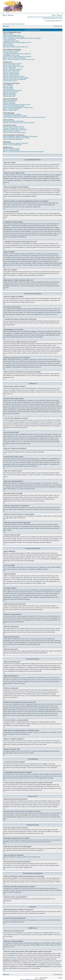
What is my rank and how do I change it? (14, 58)
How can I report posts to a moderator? (14, 76)
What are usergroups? (9, 103)
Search (60, 15)
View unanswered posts (9, 24)
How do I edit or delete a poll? (11, 71)
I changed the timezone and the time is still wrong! (17, 54)
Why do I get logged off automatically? (14, 37)
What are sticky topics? (10, 93)
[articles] (49, 18)
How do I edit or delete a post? (12, 65)
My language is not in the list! (11, 55)
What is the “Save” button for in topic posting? (16, 78)
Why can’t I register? (9, 45)
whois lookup (10, 957)
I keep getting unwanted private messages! (15, 116)
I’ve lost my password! (9, 40)
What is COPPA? (8, 44)
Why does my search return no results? (14, 128)
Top (4, 170)
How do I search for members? (12, 131)
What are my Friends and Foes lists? (13, 121)
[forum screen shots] (57, 18)
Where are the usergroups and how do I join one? (17, 105)
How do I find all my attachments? (13, 145)
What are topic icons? (9, 96)
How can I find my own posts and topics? (14, 132)
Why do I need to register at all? (12, 35)
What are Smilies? (8, 88)
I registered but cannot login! (11, 41)
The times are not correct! (10, 52)
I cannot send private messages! (12, 114)
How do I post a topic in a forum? (12, 64)
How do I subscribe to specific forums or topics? (16, 138)
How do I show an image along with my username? (17, 57)
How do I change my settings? (12, 51)
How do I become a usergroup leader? (14, 106)
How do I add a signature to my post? (14, 66)
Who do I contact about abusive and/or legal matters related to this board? (24, 152)
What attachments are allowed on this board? (16, 143)
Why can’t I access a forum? (11, 72)
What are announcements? (11, 92)
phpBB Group (53, 933)
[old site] (45, 18)
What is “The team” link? (10, 110)
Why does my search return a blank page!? (15, 130)
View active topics (20, 24)
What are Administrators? (10, 100)
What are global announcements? (12, 91)
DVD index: (30, 17)
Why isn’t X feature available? (11, 150)
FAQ (54, 15)
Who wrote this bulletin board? (12, 149)
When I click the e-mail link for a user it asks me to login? (19, 60)
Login (5, 15)
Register (11, 15)
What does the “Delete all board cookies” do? (16, 47)
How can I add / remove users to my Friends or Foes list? (19, 123)
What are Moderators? (9, 102)
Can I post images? (9, 89)
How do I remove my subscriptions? (13, 139)
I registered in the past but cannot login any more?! (17, 43)
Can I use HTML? (8, 86)
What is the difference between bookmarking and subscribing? (20, 136)
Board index (6, 26)
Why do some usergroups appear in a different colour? (18, 107)
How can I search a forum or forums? (13, 127)
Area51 (42, 945)
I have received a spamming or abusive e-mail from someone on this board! (24, 117)
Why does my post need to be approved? (15, 79)
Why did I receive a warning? (11, 75)
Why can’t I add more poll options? (13, 69)
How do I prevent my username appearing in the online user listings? (22, 38)
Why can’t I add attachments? (11, 74)
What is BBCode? (8, 85)
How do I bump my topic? (10, 81)
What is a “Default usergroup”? (12, 109)
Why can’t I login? (8, 34)
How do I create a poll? (10, 68)
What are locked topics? (10, 95)
